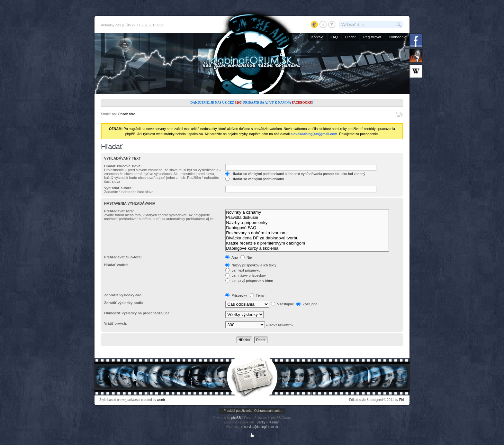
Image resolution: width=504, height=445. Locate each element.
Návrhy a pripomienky (307, 223)
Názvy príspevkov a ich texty (251, 265)
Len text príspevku (243, 270)
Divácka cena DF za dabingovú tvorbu (307, 238)
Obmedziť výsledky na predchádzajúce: (137, 313)
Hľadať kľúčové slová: (123, 166)
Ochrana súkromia (267, 411)
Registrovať (372, 37)
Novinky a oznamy (307, 212)
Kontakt (317, 37)
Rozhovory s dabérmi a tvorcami (307, 233)
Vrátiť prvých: (116, 323)
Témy (257, 295)
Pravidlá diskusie (307, 218)
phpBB (236, 418)
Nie (246, 257)
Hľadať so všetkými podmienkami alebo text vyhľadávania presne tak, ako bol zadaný (295, 174)
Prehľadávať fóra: (119, 211)
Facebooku (302, 102)
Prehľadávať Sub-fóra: (123, 257)
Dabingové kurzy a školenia (307, 248)
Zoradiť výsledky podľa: (124, 303)
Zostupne (307, 304)
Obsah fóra (126, 114)
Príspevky (236, 295)
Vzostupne (282, 304)
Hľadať (351, 37)
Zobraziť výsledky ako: (123, 295)
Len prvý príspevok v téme (249, 281)
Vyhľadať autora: (118, 188)
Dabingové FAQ (307, 228)
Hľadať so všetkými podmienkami (255, 179)
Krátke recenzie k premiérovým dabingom (307, 243)
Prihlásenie (398, 37)
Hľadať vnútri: (116, 265)
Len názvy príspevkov (245, 275)
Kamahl (275, 422)
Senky (261, 422)
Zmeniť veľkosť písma (400, 114)
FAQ (334, 37)
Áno (232, 257)
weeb (161, 400)
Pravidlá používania (237, 411)
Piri (401, 400)
